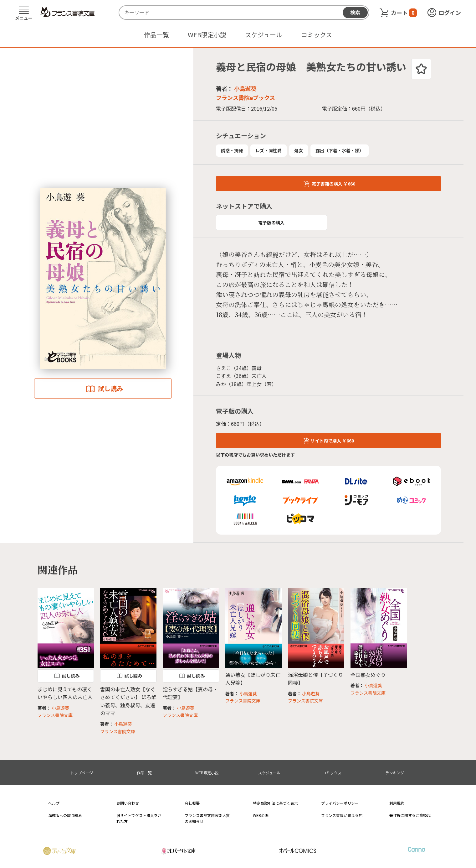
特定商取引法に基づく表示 (275, 803)
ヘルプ (54, 803)
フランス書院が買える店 (342, 815)
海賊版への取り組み (65, 815)
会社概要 (192, 803)
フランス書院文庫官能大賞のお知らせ (207, 818)
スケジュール (264, 35)
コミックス (317, 35)
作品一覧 (156, 35)
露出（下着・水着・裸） (340, 150)
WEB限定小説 (207, 35)
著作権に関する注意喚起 (410, 815)
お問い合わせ (128, 803)
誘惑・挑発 (232, 150)
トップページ (82, 773)
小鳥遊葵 (245, 88)
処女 (299, 150)
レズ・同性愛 (269, 150)
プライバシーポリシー (340, 803)
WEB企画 (261, 815)
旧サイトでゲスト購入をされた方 (139, 818)
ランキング (395, 773)
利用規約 (397, 803)
